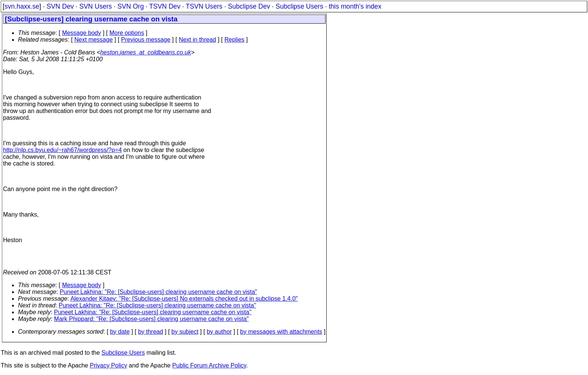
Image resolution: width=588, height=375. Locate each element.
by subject (185, 332)
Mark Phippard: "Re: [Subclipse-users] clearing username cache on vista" (151, 319)
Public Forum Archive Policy (209, 365)
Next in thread (198, 40)
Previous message (146, 40)
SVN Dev (60, 6)
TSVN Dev (165, 6)
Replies (235, 40)
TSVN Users (204, 6)
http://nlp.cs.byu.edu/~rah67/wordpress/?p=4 (62, 150)
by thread (151, 332)
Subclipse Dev (249, 6)
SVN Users (95, 6)
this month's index (355, 6)
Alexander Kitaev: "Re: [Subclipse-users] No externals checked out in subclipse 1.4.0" (184, 299)
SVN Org (130, 6)
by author (219, 332)
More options (127, 33)
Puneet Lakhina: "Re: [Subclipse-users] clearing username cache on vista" (158, 292)
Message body (81, 33)
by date (120, 332)
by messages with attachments (281, 332)
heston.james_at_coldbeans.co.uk (145, 52)
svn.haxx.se (22, 6)
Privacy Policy (108, 365)
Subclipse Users (299, 6)
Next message (93, 40)
